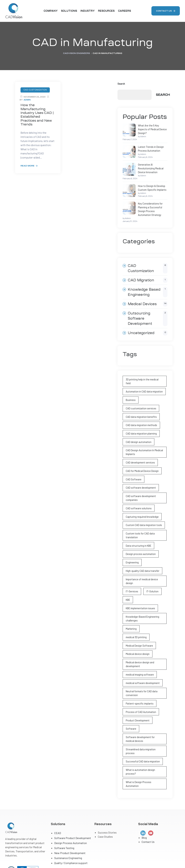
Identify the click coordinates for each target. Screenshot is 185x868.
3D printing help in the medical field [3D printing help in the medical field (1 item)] (144, 366)
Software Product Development (73, 795)
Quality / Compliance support (71, 820)
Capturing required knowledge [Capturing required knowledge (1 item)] (141, 495)
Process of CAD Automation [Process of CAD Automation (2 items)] (140, 679)
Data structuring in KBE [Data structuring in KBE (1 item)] (138, 522)
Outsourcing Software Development (148, 305)
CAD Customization (148, 255)
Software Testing (64, 805)
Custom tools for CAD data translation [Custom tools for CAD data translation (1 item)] (140, 513)
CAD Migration (148, 267)
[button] (166, 11)
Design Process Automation (71, 800)
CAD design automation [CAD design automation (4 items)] (138, 423)
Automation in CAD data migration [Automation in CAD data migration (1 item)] (144, 374)
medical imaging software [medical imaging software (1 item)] (139, 643)
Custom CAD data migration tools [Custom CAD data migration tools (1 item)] (143, 503)
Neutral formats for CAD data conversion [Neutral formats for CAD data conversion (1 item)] (141, 661)
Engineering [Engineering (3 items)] (132, 539)
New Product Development (70, 810)
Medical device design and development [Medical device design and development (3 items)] (139, 633)
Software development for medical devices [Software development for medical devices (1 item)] (144, 705)
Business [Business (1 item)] (130, 382)
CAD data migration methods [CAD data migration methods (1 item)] (141, 406)
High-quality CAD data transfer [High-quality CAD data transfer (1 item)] (142, 547)
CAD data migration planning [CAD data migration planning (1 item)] (141, 414)
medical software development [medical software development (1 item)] (142, 651)
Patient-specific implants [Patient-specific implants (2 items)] (139, 671)
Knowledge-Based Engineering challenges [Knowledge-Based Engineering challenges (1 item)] (141, 589)
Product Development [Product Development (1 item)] (137, 687)
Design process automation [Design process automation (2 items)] (140, 531)
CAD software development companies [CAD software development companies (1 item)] (140, 477)
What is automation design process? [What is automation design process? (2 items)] (140, 733)
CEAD (58, 790)
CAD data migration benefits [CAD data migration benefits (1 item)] (141, 398)
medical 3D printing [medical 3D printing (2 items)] (135, 607)
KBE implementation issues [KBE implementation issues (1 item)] (140, 579)
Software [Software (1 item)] (131, 695)
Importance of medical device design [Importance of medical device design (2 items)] (145, 555)
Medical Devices (148, 290)
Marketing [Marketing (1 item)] (131, 599)
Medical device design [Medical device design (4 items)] (137, 623)
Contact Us (148, 799)
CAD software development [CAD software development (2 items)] (140, 467)
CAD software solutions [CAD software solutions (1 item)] (138, 486)
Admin (27, 100)
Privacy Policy (172, 859)
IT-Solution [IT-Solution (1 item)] (151, 563)
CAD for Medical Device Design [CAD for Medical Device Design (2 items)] (141, 450)
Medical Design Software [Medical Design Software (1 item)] (138, 615)
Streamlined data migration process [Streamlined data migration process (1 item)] (145, 715)
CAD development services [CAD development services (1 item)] (139, 442)
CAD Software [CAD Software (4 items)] (133, 459)
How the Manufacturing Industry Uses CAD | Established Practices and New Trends (38, 112)
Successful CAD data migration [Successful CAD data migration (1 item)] (142, 723)
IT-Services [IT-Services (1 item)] (131, 563)
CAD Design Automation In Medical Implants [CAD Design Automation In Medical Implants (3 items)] (143, 432)
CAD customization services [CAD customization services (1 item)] (140, 390)
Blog (144, 795)
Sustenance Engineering (68, 815)
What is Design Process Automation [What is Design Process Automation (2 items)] (144, 743)
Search (121, 84)
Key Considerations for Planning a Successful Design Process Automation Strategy (143, 198)
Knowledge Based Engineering (148, 279)
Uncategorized (148, 319)
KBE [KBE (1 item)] (128, 571)
